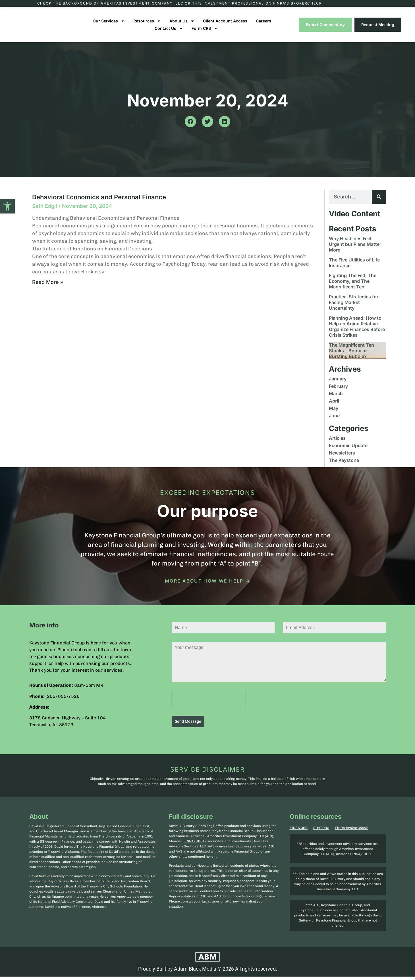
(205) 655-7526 (63, 702)
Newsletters (342, 458)
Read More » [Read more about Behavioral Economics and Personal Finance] (48, 287)
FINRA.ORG (299, 831)
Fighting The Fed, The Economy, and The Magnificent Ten (353, 286)
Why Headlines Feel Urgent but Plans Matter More (355, 250)
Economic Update (348, 451)
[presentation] (208, 704)
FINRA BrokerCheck (351, 831)
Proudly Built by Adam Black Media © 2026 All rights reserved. (208, 972)
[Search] (379, 202)
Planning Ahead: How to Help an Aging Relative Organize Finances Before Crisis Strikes (357, 332)
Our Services (109, 26)
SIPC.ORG (321, 831)
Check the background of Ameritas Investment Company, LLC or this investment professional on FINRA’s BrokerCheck (180, 6)
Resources (147, 26)
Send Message (188, 727)
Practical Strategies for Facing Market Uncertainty (354, 308)
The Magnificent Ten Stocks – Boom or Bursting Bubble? (351, 356)
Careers (263, 26)
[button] (7, 206)
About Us (182, 26)
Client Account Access (225, 26)
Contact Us (169, 34)
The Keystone (344, 466)
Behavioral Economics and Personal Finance (99, 202)
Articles (337, 443)
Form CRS (205, 34)
